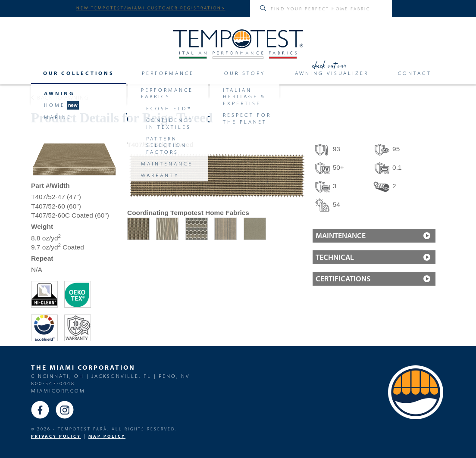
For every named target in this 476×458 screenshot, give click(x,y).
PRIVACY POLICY (56, 436)
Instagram (65, 410)
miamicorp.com (58, 391)
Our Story (245, 73)
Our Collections (79, 73)
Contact (415, 73)
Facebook (40, 410)
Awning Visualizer (332, 73)
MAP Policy (107, 436)
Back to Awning (60, 97)
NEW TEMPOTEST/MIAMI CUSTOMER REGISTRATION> (151, 8)
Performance (168, 73)
